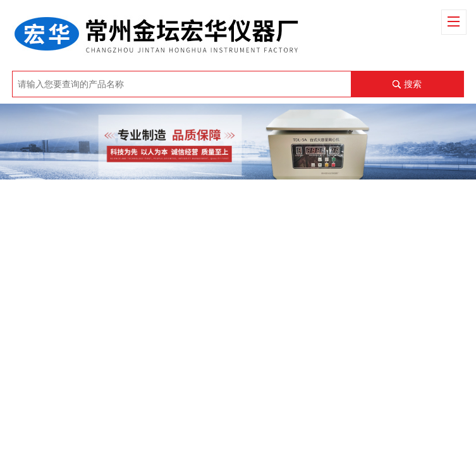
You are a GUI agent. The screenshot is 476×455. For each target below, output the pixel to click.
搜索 (413, 84)
